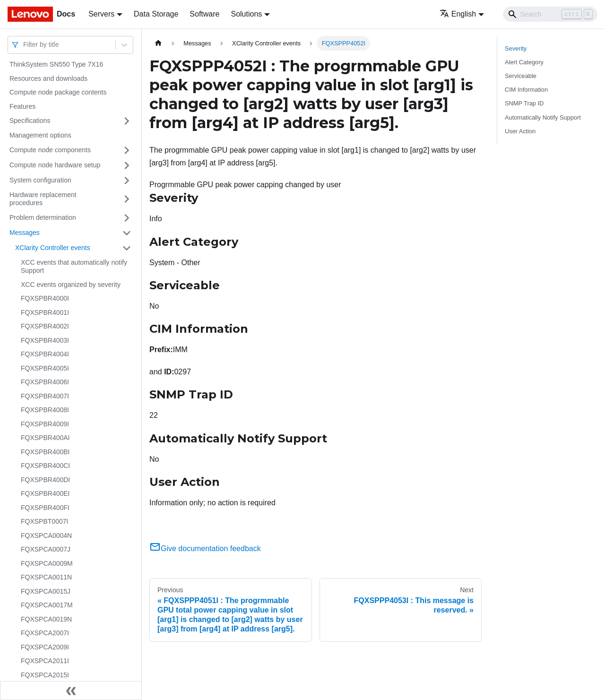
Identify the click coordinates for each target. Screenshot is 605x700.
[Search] (550, 14)
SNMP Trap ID (524, 103)
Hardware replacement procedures (43, 199)
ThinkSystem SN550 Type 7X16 (56, 64)
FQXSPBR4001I (45, 312)
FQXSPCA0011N (46, 577)
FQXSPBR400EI (45, 493)
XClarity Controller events (53, 248)
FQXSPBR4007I (45, 396)
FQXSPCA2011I (45, 661)
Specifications (30, 121)
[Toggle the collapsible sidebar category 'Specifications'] (127, 121)
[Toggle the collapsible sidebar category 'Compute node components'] (127, 150)
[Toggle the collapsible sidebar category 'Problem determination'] (127, 218)
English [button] (458, 14)
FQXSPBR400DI (45, 480)
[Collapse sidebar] (71, 691)
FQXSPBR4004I (45, 354)
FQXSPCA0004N (46, 536)
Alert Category (524, 62)
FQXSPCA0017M (47, 605)
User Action (520, 131)
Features (22, 106)
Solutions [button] (246, 14)
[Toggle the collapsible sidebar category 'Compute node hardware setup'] (127, 165)
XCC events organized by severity (71, 285)
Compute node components (50, 150)
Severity (516, 48)
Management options (40, 135)
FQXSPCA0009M (47, 563)
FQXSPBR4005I (45, 368)
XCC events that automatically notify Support (74, 267)
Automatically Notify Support (543, 117)
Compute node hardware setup (55, 165)
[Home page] (158, 43)
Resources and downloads (48, 78)
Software (204, 14)
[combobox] (24, 45)
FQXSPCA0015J (46, 591)
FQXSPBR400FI (45, 508)
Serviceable (521, 76)
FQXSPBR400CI (45, 466)
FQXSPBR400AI (45, 438)
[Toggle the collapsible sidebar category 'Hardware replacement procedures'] (127, 199)
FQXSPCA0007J (46, 549)
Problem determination (43, 217)
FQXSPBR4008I (45, 410)
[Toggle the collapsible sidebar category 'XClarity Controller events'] (127, 248)
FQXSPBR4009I (45, 424)
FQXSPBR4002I (45, 326)
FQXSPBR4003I (45, 340)
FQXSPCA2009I (45, 647)
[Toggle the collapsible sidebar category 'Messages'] (127, 233)
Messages (25, 233)
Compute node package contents (58, 92)
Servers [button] (101, 14)
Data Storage (156, 14)
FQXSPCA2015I (45, 675)
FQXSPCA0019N (46, 619)
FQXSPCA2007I (45, 633)
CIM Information (526, 90)
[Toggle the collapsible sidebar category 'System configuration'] (127, 181)
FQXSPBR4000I (45, 298)
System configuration (40, 180)
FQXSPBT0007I (44, 521)
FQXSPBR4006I (45, 382)
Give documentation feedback (205, 549)
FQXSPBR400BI (45, 452)
